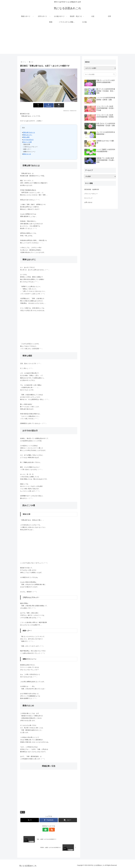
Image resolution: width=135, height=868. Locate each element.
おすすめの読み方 (28, 140)
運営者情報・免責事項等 (92, 189)
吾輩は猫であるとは (29, 132)
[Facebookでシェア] (49, 105)
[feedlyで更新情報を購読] (46, 830)
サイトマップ (88, 198)
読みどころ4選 (27, 142)
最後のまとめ (27, 154)
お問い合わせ (88, 202)
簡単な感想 (26, 137)
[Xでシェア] (39, 105)
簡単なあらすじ (28, 135)
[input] (100, 74)
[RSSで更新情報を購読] (51, 830)
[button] (58, 105)
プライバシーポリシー (91, 194)
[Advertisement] (68, 40)
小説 (23, 812)
